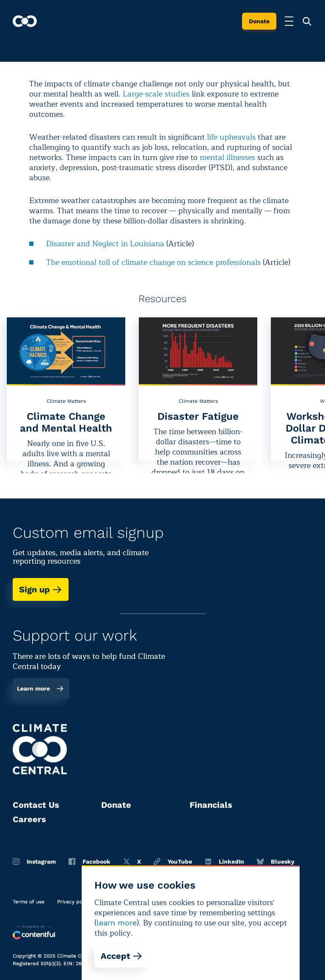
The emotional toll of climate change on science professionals (153, 262)
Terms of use (29, 902)
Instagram (34, 862)
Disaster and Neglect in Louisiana (105, 244)
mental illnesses (227, 157)
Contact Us (36, 805)
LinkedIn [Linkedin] (224, 862)
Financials (211, 805)
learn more (117, 923)
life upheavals (231, 137)
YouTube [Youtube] (173, 862)
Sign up (41, 589)
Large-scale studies (156, 94)
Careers (29, 819)
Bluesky (276, 862)
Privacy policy (74, 902)
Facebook (90, 862)
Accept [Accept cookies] (122, 956)
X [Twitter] (132, 862)
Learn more (40, 688)
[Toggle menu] (289, 21)
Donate (259, 21)
